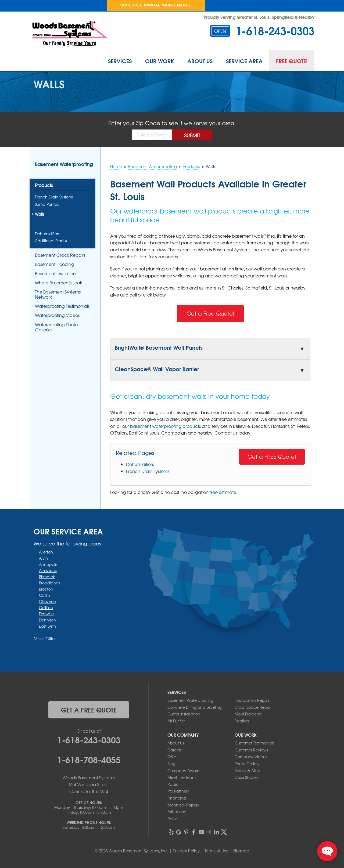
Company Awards (184, 771)
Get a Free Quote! (210, 313)
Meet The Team (182, 777)
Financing (177, 798)
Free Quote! (292, 61)
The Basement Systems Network (58, 294)
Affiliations (176, 812)
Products (44, 185)
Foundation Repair (252, 700)
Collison (46, 607)
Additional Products (53, 241)
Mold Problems (248, 714)
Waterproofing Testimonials (62, 306)
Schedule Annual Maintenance (156, 5)
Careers (174, 750)
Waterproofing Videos (57, 315)
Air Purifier (176, 721)
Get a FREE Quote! (272, 456)
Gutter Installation (184, 714)
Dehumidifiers (140, 464)
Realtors (242, 721)
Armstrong (48, 570)
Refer (172, 819)
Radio (173, 784)
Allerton (46, 552)
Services (120, 61)
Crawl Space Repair (253, 707)
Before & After (247, 771)
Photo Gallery (247, 764)
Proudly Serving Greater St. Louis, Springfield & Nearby (259, 17)
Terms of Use (216, 851)
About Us (200, 61)
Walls (40, 214)
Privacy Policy (186, 851)
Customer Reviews (251, 750)
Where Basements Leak (59, 283)
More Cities (45, 638)
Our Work (160, 61)
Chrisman (48, 601)
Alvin (43, 558)
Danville (46, 614)
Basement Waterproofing (64, 164)
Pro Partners (178, 791)
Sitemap (241, 851)
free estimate (223, 492)
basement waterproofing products (165, 426)
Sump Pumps (47, 204)
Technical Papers (183, 805)
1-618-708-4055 (89, 759)
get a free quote (89, 710)
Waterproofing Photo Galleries (56, 327)
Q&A (172, 757)
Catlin (44, 595)
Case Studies (246, 777)
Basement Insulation (55, 274)
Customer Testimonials (255, 743)
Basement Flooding (55, 264)
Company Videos (251, 757)
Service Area (244, 61)
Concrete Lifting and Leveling (194, 707)
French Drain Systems (148, 471)
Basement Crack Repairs (60, 255)
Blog (171, 764)
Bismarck (47, 577)
